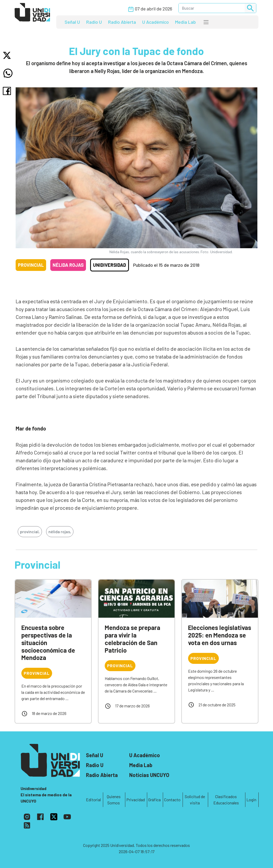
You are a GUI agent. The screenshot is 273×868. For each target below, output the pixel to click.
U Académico (156, 22)
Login (251, 800)
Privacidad (136, 800)
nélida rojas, (60, 532)
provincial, (30, 532)
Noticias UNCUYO (149, 775)
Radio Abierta (122, 22)
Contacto (172, 800)
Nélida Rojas (68, 265)
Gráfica (154, 800)
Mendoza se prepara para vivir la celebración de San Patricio (132, 639)
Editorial (93, 800)
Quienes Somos (114, 800)
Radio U (94, 22)
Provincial (31, 265)
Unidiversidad (110, 265)
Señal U (72, 22)
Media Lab (185, 22)
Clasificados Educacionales (226, 800)
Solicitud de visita (195, 800)
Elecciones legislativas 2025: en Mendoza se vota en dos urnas (220, 635)
